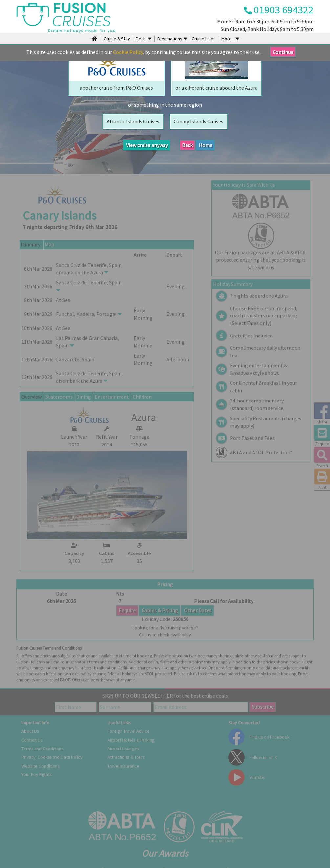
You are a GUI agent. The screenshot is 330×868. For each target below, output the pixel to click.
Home (206, 145)
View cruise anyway (147, 145)
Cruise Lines (204, 39)
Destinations (172, 39)
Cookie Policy (128, 52)
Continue (283, 52)
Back (187, 145)
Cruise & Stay (117, 39)
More (230, 39)
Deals (143, 39)
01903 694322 (279, 10)
